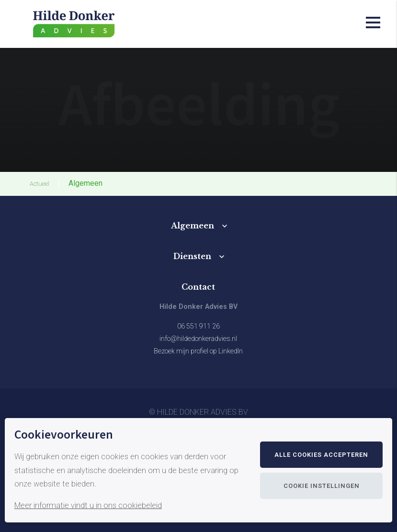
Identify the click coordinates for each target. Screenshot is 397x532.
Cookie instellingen (322, 486)
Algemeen (193, 226)
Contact (198, 287)
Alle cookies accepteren (321, 455)
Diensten (192, 256)
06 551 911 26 (198, 326)
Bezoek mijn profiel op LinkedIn (198, 351)
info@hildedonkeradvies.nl (198, 339)
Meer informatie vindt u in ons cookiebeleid (88, 505)
